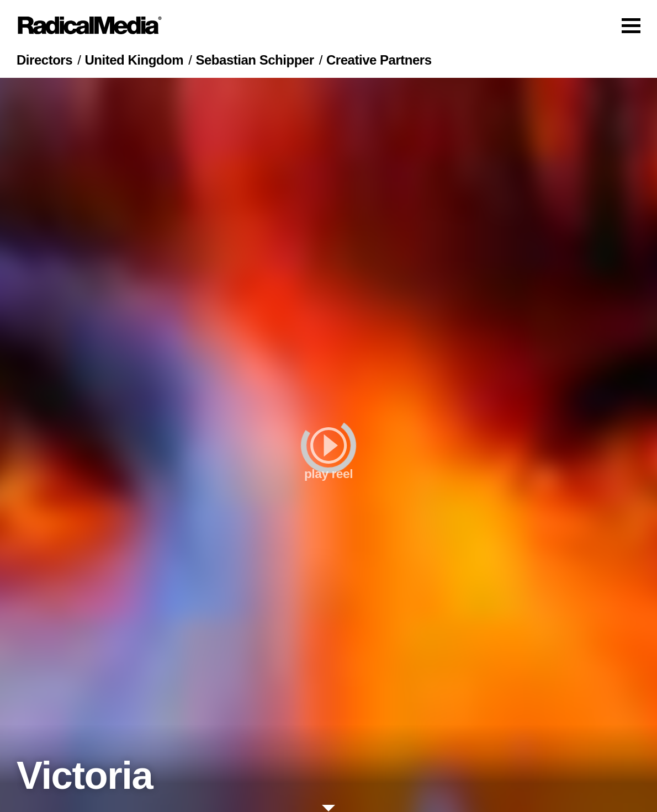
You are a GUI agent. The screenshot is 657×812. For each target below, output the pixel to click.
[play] (328, 445)
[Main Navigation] (328, 25)
